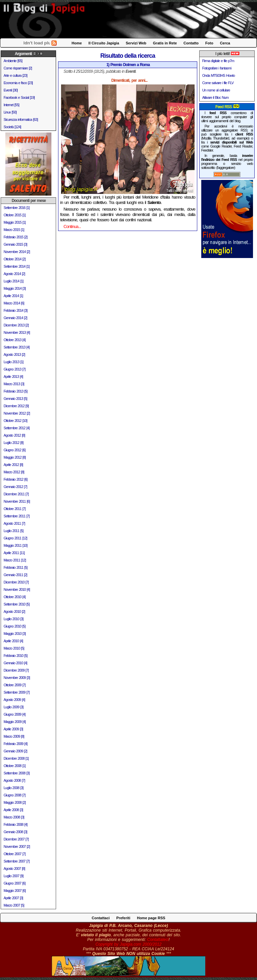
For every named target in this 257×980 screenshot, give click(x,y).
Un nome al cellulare (216, 90)
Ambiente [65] (13, 61)
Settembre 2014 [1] (17, 266)
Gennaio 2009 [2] (15, 751)
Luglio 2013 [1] (14, 362)
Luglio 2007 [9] (14, 876)
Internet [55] (12, 105)
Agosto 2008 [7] (14, 780)
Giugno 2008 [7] (15, 795)
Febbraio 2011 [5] (16, 567)
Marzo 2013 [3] (14, 384)
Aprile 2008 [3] (13, 810)
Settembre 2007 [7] (17, 861)
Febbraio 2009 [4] (16, 744)
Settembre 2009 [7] (17, 692)
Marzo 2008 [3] (14, 817)
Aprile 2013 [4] (13, 377)
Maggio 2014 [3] (15, 288)
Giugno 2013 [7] (15, 369)
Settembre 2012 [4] (17, 428)
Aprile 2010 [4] (13, 641)
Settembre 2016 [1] (17, 208)
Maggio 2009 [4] (15, 722)
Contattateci (158, 940)
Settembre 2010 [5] (17, 604)
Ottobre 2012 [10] (16, 421)
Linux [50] (10, 112)
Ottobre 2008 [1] (15, 766)
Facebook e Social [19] (19, 97)
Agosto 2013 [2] (14, 354)
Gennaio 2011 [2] (15, 575)
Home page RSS (151, 918)
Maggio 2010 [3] (15, 634)
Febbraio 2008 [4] (16, 824)
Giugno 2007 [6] (15, 883)
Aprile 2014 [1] (13, 296)
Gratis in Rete (165, 43)
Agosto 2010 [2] (14, 611)
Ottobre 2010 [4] (15, 597)
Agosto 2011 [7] (14, 523)
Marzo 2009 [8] (14, 736)
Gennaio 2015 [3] (15, 244)
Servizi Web (136, 43)
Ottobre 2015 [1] (15, 215)
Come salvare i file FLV (218, 83)
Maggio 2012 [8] (15, 457)
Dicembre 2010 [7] (16, 582)
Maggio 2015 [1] (15, 222)
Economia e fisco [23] (18, 83)
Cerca (225, 43)
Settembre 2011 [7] (17, 516)
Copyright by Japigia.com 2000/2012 (128, 944)
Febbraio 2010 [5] (16, 656)
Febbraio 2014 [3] (16, 310)
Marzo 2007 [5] (14, 905)
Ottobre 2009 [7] (15, 685)
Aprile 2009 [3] (13, 729)
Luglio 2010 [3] (14, 619)
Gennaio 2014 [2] (15, 318)
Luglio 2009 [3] (14, 707)
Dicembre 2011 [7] (16, 494)
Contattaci (101, 918)
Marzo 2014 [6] (14, 303)
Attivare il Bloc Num (215, 97)
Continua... (72, 226)
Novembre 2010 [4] (17, 589)
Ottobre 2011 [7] (15, 509)
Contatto (191, 43)
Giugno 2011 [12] (15, 538)
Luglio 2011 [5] (14, 531)
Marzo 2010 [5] (14, 648)
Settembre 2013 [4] (17, 347)
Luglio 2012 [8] (14, 443)
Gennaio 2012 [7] (15, 487)
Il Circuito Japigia (104, 43)
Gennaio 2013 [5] (15, 399)
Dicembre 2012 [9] (16, 406)
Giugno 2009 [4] (15, 714)
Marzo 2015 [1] (14, 230)
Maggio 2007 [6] (15, 891)
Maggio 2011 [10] (16, 545)
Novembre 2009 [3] (17, 678)
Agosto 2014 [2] (14, 274)
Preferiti (123, 918)
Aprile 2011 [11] (14, 553)
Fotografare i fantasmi (217, 68)
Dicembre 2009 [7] (16, 670)
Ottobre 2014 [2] (15, 259)
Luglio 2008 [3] (14, 788)
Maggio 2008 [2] (15, 802)
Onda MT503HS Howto (219, 75)
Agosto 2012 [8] (14, 435)
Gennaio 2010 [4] (15, 663)
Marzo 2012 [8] (14, 472)
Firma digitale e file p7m (218, 61)
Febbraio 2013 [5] (16, 391)
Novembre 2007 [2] (17, 846)
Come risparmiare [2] (18, 68)
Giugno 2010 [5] (15, 626)
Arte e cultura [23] (16, 75)
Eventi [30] (11, 90)
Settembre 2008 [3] (17, 773)
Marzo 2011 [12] (15, 560)
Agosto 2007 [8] (14, 869)
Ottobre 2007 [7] (15, 854)
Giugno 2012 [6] (15, 450)
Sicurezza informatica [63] (21, 119)
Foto (209, 43)
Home (77, 43)
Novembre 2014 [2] (17, 252)
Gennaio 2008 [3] (15, 832)
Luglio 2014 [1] (14, 281)
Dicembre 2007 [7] (16, 839)
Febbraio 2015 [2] (16, 237)
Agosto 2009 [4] (14, 700)
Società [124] (12, 127)
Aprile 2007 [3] (13, 898)
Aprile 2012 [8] (13, 465)
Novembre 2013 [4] (17, 332)
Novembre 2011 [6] (17, 501)
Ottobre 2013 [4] (15, 340)
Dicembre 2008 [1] (16, 758)
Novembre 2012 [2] (17, 413)
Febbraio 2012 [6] (16, 479)
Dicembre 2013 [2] (16, 325)
